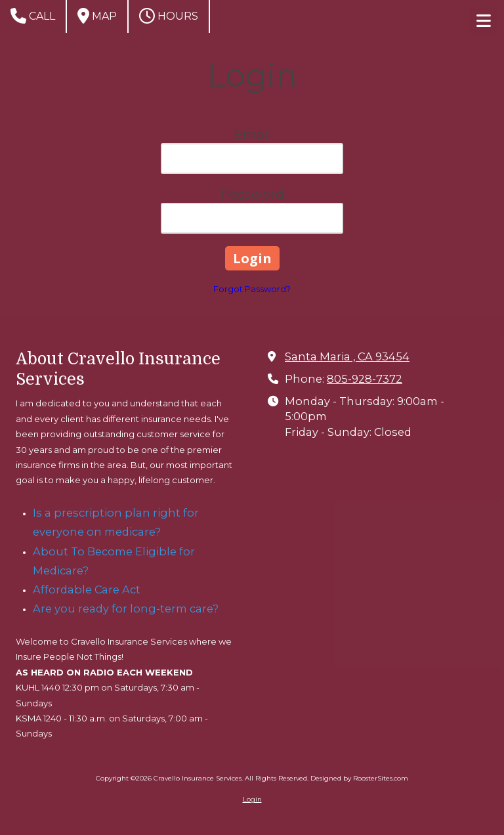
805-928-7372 (365, 379)
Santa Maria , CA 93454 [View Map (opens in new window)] (347, 356)
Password (252, 194)
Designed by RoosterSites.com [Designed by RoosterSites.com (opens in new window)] (359, 778)
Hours (169, 16)
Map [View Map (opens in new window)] (97, 16)
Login (252, 799)
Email (252, 135)
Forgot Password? (252, 289)
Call (33, 16)
